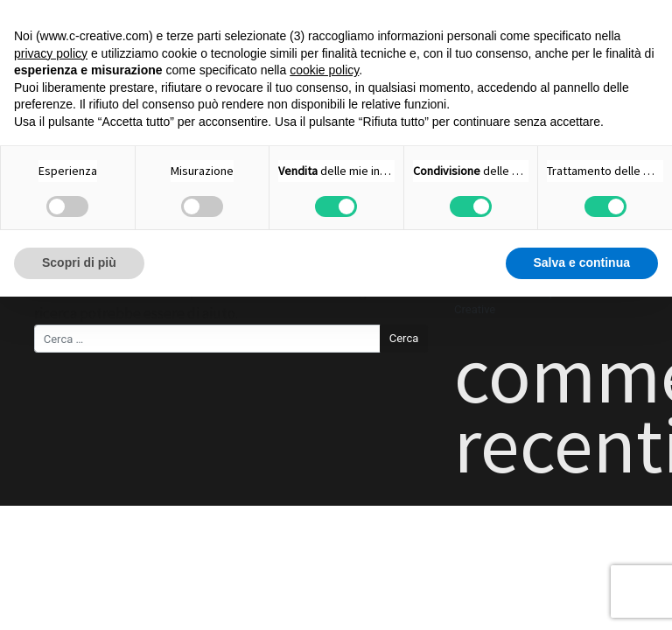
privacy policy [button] (51, 53)
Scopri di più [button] (79, 262)
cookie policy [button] (324, 70)
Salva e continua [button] (582, 262)
